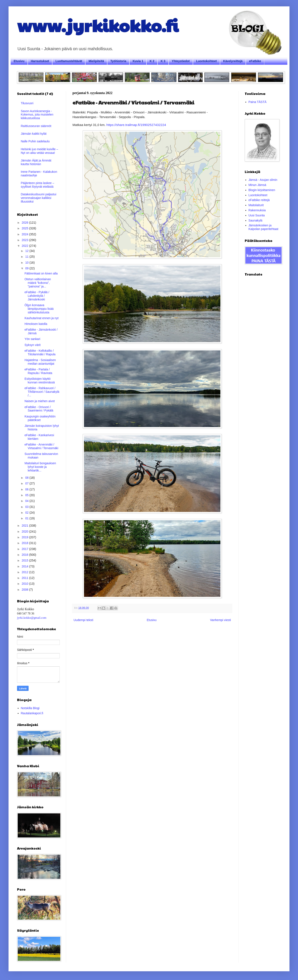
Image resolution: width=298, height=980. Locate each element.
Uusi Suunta (257, 215)
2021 (25, 526)
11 (27, 257)
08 (27, 478)
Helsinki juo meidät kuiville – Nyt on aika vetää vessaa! (40, 151)
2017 (25, 549)
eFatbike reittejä (259, 200)
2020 (25, 531)
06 (27, 489)
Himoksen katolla (36, 324)
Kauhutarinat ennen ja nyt (42, 318)
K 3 (163, 61)
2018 (25, 543)
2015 (25, 560)
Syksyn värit (33, 345)
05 (27, 495)
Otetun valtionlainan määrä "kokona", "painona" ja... (38, 283)
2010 (25, 584)
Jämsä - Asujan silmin (263, 180)
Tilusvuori (27, 103)
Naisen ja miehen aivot (40, 401)
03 (27, 507)
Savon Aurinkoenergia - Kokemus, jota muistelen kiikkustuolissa (37, 115)
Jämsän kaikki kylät (34, 134)
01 (27, 518)
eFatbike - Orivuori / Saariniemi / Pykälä (39, 409)
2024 (25, 234)
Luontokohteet (206, 61)
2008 (25, 590)
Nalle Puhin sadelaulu (35, 141)
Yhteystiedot (181, 61)
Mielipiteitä (96, 61)
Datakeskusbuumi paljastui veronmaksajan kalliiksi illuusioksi (39, 198)
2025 (25, 228)
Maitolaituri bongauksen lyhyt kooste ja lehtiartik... (40, 467)
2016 (25, 555)
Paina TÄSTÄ (258, 102)
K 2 (152, 61)
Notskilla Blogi (30, 708)
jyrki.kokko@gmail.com (32, 618)
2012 (25, 572)
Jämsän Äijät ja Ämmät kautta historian (36, 162)
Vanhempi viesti (220, 620)
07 (27, 483)
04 (27, 501)
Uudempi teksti (83, 620)
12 (27, 251)
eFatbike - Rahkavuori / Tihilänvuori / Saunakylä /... (42, 392)
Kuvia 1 (138, 61)
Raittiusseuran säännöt (36, 126)
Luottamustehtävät (69, 61)
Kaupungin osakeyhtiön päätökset (40, 418)
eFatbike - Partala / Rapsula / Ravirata (38, 371)
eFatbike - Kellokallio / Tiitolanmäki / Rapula (40, 352)
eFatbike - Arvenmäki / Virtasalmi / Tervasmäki (41, 446)
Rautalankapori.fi (32, 713)
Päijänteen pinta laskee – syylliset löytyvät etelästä (38, 185)
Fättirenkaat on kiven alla (41, 273)
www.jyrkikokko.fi (98, 25)
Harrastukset (40, 61)
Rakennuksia (257, 210)
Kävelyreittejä (233, 61)
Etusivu (19, 61)
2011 (25, 578)
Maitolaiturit (256, 205)
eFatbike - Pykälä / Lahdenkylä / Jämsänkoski (37, 296)
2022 (25, 246)
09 (27, 268)
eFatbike (255, 61)
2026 (25, 223)
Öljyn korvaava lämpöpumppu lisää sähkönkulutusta (39, 309)
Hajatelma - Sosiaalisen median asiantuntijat (40, 362)
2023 (25, 240)
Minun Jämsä (257, 185)
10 (27, 263)
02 (27, 513)
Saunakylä (255, 220)
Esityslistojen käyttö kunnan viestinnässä (40, 381)
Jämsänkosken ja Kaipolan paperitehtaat (263, 227)
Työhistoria (118, 61)
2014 (25, 566)
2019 (25, 537)
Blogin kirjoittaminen (262, 190)
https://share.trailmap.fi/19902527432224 (136, 125)
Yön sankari (32, 339)
